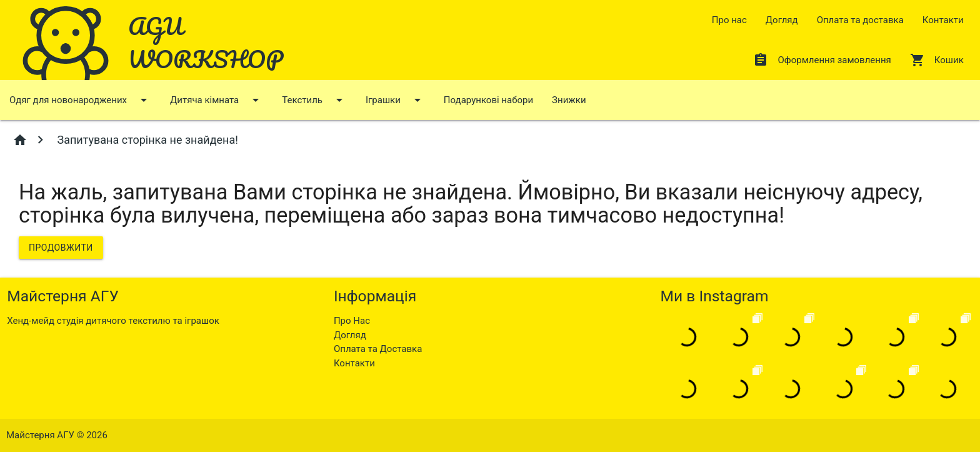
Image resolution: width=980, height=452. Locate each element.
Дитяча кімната (217, 100)
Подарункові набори (488, 100)
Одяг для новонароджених (80, 100)
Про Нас (352, 321)
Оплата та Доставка (378, 349)
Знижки (569, 100)
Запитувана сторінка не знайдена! (146, 140)
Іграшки (395, 100)
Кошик (937, 60)
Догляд (782, 20)
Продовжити (61, 248)
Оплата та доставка (860, 20)
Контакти (943, 20)
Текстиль (314, 100)
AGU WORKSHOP (206, 42)
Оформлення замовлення (822, 60)
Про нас (729, 20)
